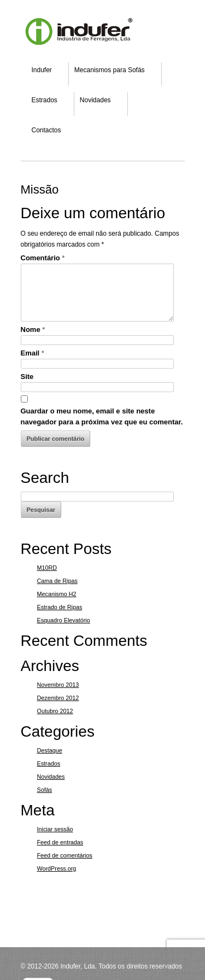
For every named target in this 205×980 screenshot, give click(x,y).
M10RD (47, 568)
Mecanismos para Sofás (110, 70)
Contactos (46, 130)
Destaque (50, 750)
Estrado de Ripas (60, 607)
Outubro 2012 (55, 711)
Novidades (95, 100)
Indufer (42, 70)
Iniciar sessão (55, 829)
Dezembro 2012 (58, 698)
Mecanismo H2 (57, 594)
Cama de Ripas (57, 581)
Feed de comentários (65, 855)
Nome (33, 329)
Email (33, 353)
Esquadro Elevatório (64, 620)
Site (27, 377)
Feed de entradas (60, 842)
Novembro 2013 (58, 685)
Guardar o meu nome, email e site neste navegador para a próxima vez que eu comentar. (102, 416)
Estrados (45, 100)
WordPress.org (57, 868)
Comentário (43, 258)
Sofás (45, 790)
